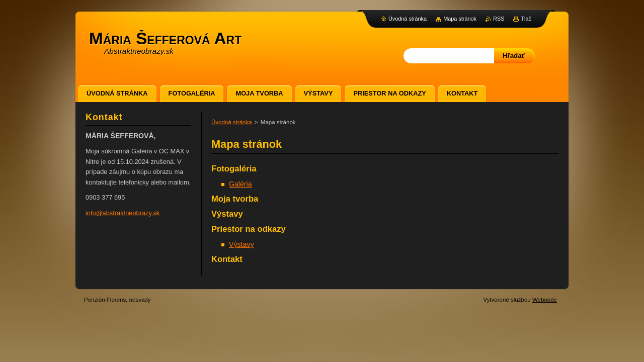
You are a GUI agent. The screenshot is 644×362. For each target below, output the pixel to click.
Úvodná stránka (232, 122)
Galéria (240, 184)
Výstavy (227, 214)
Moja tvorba (235, 199)
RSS (499, 19)
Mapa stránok (460, 19)
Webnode (545, 300)
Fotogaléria (234, 169)
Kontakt (227, 259)
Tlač (526, 19)
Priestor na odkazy (249, 229)
